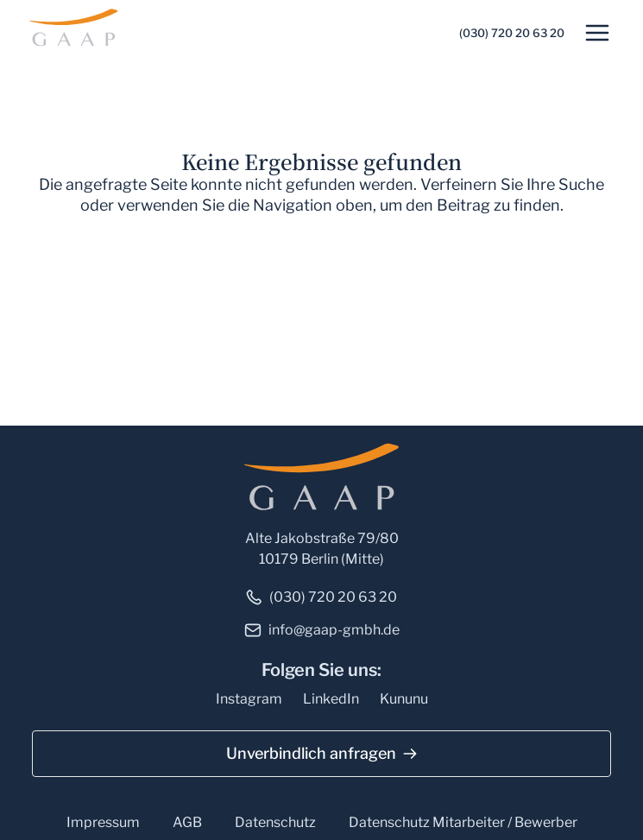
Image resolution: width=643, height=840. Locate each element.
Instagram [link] (249, 699)
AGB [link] (187, 822)
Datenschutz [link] (275, 822)
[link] (76, 26)
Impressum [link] (103, 822)
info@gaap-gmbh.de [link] (334, 630)
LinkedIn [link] (331, 699)
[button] (597, 33)
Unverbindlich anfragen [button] (311, 753)
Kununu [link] (404, 699)
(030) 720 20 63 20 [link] (512, 33)
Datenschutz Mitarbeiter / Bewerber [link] (463, 822)
